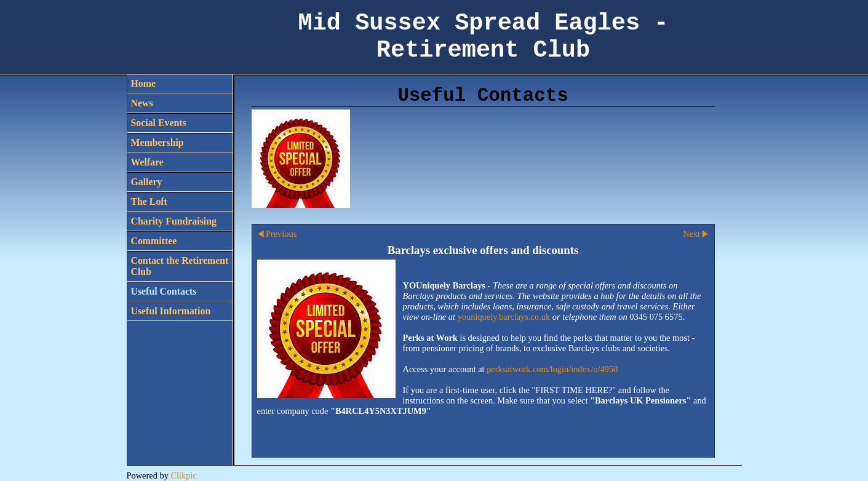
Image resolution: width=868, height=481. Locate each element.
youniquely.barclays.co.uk (504, 317)
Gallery (147, 182)
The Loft (149, 201)
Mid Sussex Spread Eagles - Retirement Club (484, 37)
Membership (157, 142)
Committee (154, 241)
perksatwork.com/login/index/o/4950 (552, 369)
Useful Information (171, 311)
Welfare (147, 162)
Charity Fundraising (174, 221)
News (142, 103)
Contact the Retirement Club (180, 266)
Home (143, 83)
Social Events (159, 123)
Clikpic (183, 475)
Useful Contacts (164, 291)
